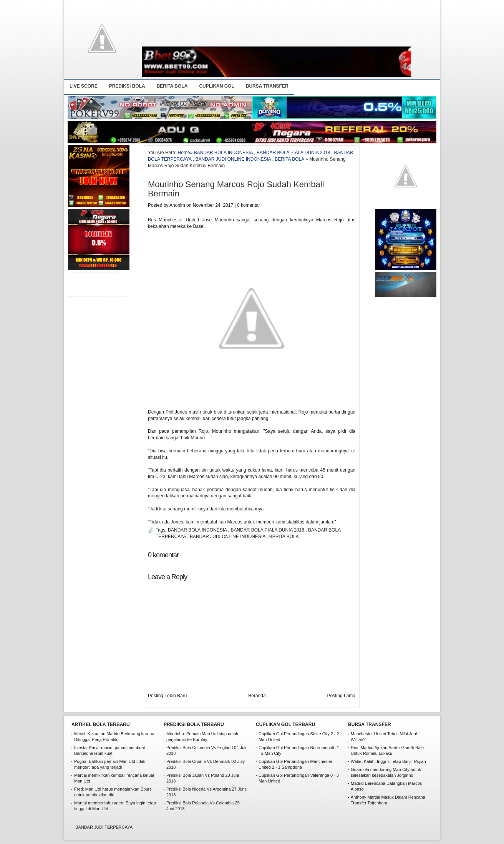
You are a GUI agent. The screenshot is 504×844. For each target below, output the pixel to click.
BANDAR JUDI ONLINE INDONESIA (233, 159)
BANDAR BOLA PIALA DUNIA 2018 (293, 153)
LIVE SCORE (84, 86)
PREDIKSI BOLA (127, 86)
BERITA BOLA (172, 86)
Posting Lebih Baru (167, 696)
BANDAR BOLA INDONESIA (223, 153)
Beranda (257, 696)
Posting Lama (341, 696)
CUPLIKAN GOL (216, 86)
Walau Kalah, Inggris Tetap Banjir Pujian (388, 761)
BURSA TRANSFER (267, 86)
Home (184, 153)
